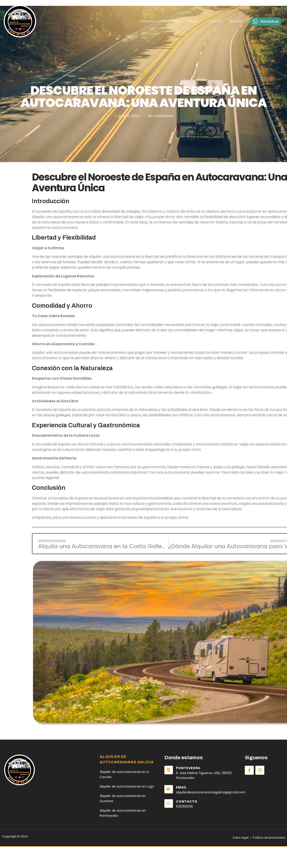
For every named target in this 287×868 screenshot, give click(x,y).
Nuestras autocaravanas (160, 21)
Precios (193, 21)
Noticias (236, 21)
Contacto (214, 21)
